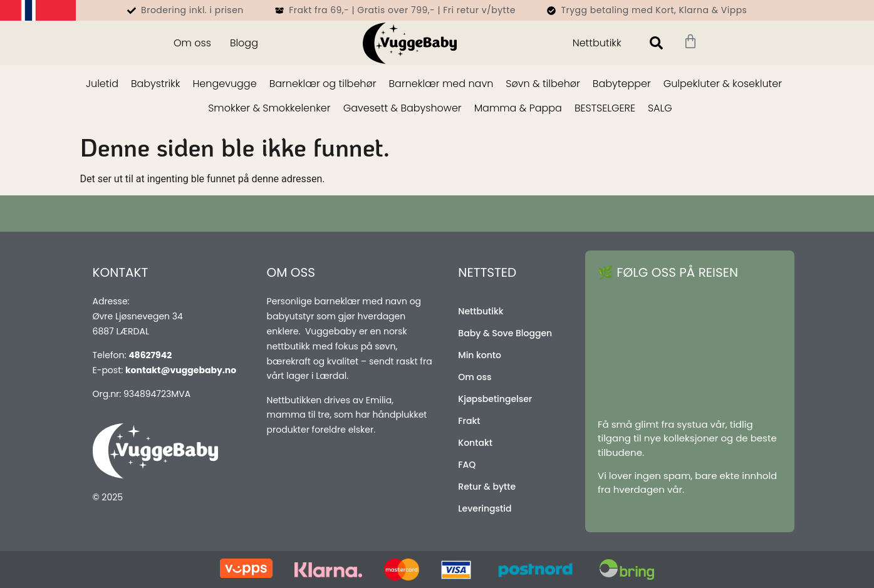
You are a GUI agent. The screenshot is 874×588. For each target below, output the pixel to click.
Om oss (192, 43)
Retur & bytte (487, 487)
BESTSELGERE (605, 108)
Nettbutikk (597, 43)
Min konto (480, 355)
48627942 (150, 355)
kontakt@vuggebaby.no (181, 370)
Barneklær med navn (441, 84)
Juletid (102, 84)
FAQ (467, 465)
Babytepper (622, 84)
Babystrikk (156, 84)
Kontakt (475, 443)
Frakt (469, 421)
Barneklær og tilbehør (323, 84)
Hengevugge (224, 84)
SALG (660, 108)
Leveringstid (485, 508)
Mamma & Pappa (518, 108)
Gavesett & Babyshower (403, 108)
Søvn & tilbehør (543, 84)
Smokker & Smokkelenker (269, 108)
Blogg (244, 43)
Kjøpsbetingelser (495, 399)
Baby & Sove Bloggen (505, 333)
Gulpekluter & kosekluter (723, 84)
